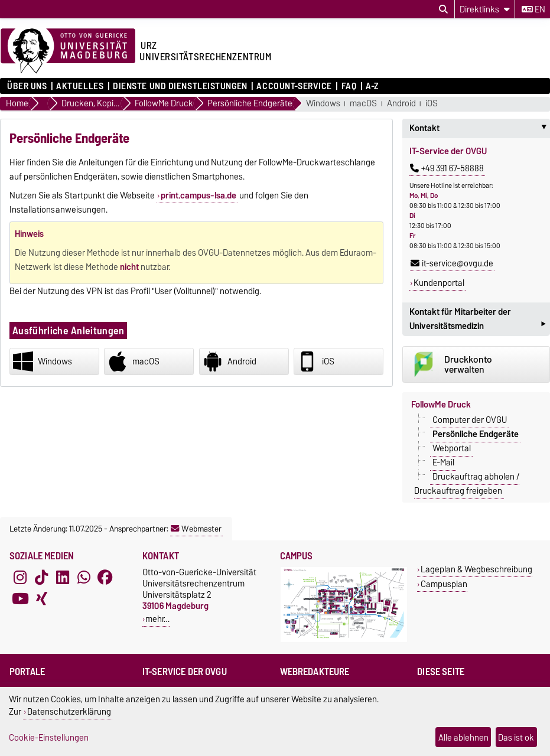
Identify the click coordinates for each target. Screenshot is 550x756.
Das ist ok (516, 737)
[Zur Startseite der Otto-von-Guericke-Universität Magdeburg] (68, 51)
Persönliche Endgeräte (476, 434)
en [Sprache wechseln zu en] (533, 9)
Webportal (452, 448)
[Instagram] (20, 577)
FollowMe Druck (441, 405)
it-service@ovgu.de (452, 263)
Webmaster (196, 529)
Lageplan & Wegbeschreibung (476, 569)
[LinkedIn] (63, 577)
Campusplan (444, 584)
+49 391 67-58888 (447, 168)
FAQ (349, 86)
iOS (432, 104)
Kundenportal (439, 283)
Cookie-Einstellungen (49, 737)
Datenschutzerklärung (69, 711)
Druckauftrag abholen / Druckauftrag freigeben (467, 484)
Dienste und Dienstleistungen (180, 86)
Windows (323, 104)
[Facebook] (105, 577)
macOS (363, 104)
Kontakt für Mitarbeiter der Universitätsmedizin (477, 320)
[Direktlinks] (485, 9)
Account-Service (294, 86)
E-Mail (443, 462)
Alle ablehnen (463, 737)
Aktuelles (80, 86)
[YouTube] (20, 598)
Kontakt (480, 128)
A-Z (372, 86)
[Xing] (41, 598)
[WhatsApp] (84, 577)
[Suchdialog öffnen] (443, 9)
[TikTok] (41, 577)
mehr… (157, 619)
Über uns (27, 86)
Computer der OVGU (470, 420)
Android (401, 104)
